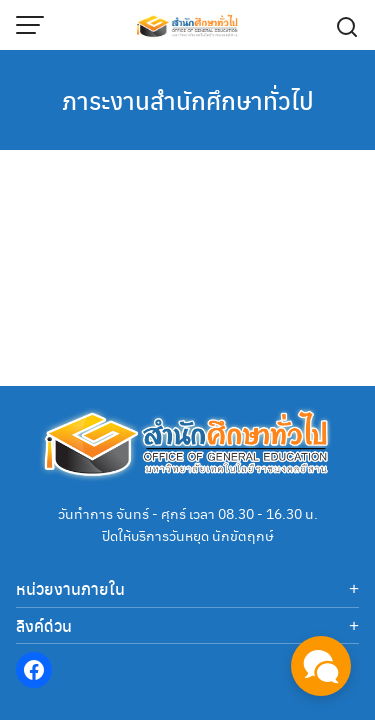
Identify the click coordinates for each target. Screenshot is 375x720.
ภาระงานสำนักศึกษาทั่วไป (188, 100)
